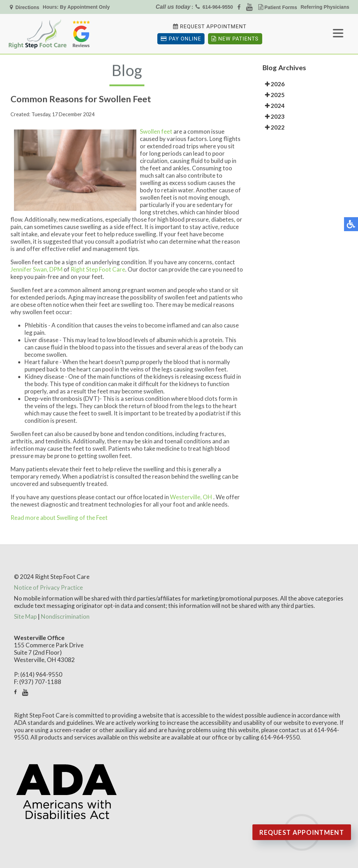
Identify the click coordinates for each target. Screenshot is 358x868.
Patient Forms (281, 7)
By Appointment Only (85, 7)
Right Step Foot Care (98, 272)
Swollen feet (157, 134)
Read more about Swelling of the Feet (59, 520)
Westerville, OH (191, 499)
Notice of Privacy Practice (48, 587)
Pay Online (181, 39)
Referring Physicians (325, 7)
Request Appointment (213, 27)
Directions (27, 7)
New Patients (235, 39)
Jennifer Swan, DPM (37, 272)
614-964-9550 (218, 7)
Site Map (25, 616)
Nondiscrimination (65, 616)
